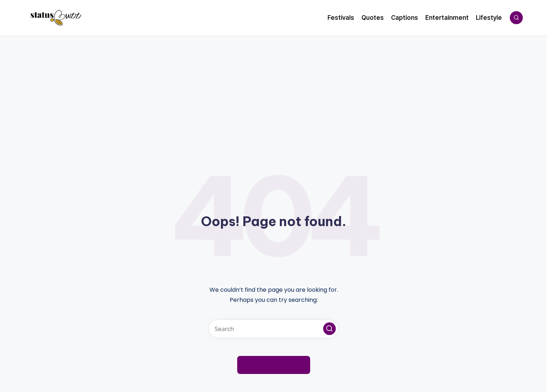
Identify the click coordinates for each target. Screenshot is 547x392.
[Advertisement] (274, 90)
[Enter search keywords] (274, 329)
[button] (329, 329)
